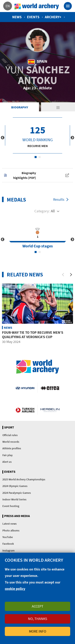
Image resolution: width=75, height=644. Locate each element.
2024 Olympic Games (15, 486)
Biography (20, 107)
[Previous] (63, 275)
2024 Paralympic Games (17, 493)
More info (38, 631)
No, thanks (38, 619)
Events (33, 17)
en (8, 6)
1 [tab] (36, 157)
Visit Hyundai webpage (25, 388)
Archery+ (53, 17)
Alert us (7, 462)
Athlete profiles (12, 448)
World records (11, 442)
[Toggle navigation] (68, 6)
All (53, 211)
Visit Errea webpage (50, 388)
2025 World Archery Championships (24, 479)
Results (59, 199)
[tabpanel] (37, 135)
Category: (42, 211)
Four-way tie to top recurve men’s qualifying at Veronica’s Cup (33, 335)
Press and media (17, 516)
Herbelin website (50, 410)
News (17, 17)
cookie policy (15, 589)
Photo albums (11, 530)
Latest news (9, 524)
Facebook (8, 544)
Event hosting (11, 506)
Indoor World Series (14, 499)
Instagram (8, 550)
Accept (38, 606)
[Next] (71, 275)
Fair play (7, 455)
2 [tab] (40, 157)
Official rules (10, 435)
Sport (9, 427)
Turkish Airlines (25, 410)
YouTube (8, 537)
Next (72, 138)
